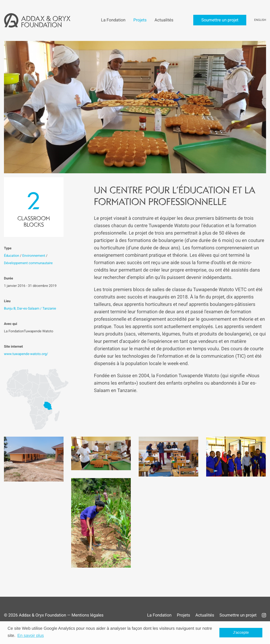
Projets (184, 615)
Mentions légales (87, 615)
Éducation (12, 256)
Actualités (205, 615)
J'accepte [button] (241, 633)
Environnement (34, 256)
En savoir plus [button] (31, 636)
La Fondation (159, 615)
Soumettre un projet (238, 615)
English (260, 20)
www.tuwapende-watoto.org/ (26, 354)
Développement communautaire (28, 263)
